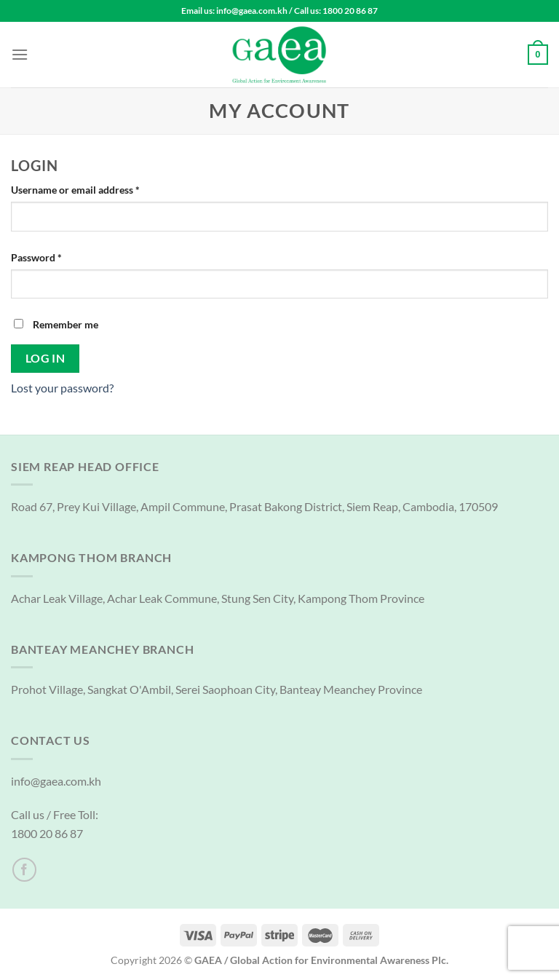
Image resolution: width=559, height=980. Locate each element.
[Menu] (20, 54)
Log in (45, 358)
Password (57, 256)
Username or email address (96, 189)
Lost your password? (62, 388)
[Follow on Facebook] (24, 870)
